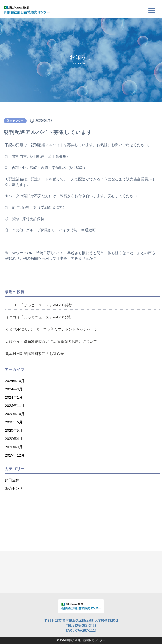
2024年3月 (14, 389)
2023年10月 (15, 414)
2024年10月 (15, 381)
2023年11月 (15, 405)
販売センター (15, 121)
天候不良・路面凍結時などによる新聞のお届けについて (51, 341)
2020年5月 (14, 430)
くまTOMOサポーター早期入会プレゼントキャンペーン (52, 329)
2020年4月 (14, 438)
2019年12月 (15, 455)
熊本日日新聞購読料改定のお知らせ (35, 353)
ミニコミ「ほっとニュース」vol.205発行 (39, 305)
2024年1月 (14, 397)
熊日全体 (12, 480)
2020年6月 (14, 422)
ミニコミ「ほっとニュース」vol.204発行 (39, 317)
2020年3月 (14, 447)
